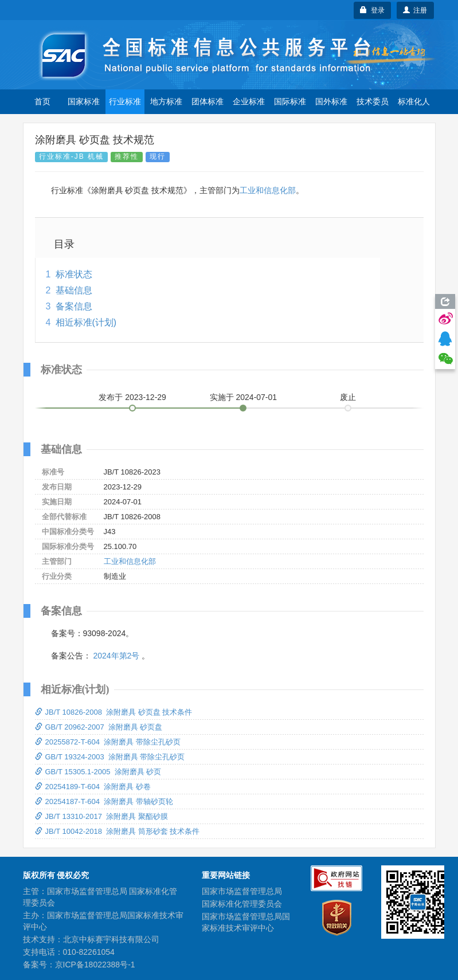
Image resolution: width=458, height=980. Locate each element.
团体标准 (208, 101)
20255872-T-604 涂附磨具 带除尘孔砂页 (108, 742)
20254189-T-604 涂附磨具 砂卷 (93, 787)
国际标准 (290, 101)
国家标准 (84, 101)
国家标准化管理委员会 (242, 904)
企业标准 (249, 101)
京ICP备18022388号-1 (95, 965)
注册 (415, 10)
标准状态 (74, 274)
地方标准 (166, 101)
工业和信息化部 (268, 190)
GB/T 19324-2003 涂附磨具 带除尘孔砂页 (110, 757)
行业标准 (125, 101)
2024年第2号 (116, 656)
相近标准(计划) (86, 322)
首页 (42, 101)
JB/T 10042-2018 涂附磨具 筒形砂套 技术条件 (118, 831)
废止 (348, 397)
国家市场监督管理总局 (242, 891)
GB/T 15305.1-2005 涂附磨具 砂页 (98, 772)
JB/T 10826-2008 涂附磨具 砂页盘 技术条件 (114, 712)
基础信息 (74, 290)
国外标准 (331, 101)
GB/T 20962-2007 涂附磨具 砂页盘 (99, 727)
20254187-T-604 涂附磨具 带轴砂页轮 (104, 801)
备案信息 (74, 306)
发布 (132, 397)
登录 (372, 10)
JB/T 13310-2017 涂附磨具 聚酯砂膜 (101, 816)
